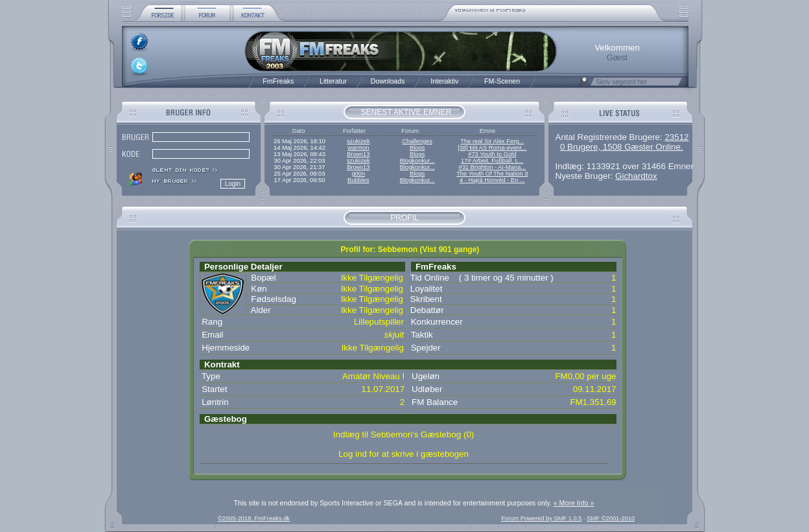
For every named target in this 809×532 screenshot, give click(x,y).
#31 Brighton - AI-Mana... (492, 167)
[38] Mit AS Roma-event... (492, 148)
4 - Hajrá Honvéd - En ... (492, 180)
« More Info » (574, 503)
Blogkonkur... (417, 161)
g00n (358, 174)
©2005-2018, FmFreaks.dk (254, 518)
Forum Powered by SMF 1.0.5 (541, 518)
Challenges (417, 141)
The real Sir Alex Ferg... (492, 141)
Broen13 (358, 154)
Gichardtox (636, 176)
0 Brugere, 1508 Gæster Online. (622, 147)
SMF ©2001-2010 (611, 518)
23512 (676, 137)
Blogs (417, 148)
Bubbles (358, 180)
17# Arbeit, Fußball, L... (492, 161)
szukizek (358, 141)
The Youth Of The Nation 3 (492, 174)
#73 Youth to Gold (492, 154)
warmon (358, 148)
